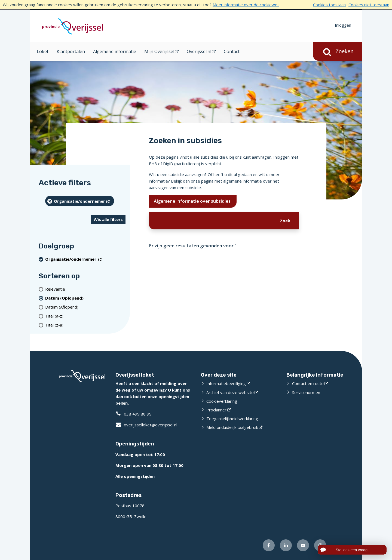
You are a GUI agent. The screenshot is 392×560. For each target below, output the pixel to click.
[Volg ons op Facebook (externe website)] (269, 545)
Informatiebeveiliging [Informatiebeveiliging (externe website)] (226, 383)
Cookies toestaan (329, 5)
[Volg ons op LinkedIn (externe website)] (286, 545)
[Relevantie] (85, 289)
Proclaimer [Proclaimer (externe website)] (216, 410)
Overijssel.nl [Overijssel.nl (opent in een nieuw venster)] (199, 51)
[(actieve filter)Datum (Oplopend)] (85, 298)
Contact (232, 51)
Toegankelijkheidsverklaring (232, 419)
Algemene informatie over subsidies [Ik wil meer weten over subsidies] (193, 201)
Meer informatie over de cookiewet (246, 5)
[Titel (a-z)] (85, 316)
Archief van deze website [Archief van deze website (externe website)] (230, 392)
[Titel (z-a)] (85, 325)
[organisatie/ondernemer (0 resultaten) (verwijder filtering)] (80, 201)
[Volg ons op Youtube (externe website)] (303, 545)
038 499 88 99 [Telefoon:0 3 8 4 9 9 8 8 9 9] (138, 414)
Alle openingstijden (135, 476)
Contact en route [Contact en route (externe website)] (308, 383)
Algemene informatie (115, 51)
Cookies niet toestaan (369, 5)
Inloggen (343, 25)
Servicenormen (306, 392)
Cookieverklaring (222, 401)
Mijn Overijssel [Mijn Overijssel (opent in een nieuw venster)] (159, 51)
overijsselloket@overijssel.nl (146, 425)
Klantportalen (71, 51)
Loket (43, 51)
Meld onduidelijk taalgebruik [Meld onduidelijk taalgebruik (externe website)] (232, 427)
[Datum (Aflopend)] (85, 307)
